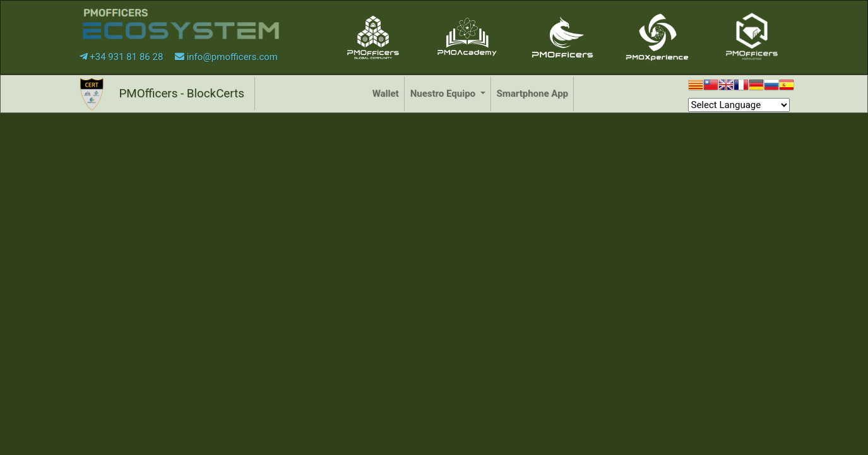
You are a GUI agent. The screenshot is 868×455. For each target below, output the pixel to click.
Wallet (386, 94)
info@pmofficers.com (226, 57)
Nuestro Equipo (444, 94)
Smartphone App (532, 94)
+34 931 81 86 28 (123, 57)
